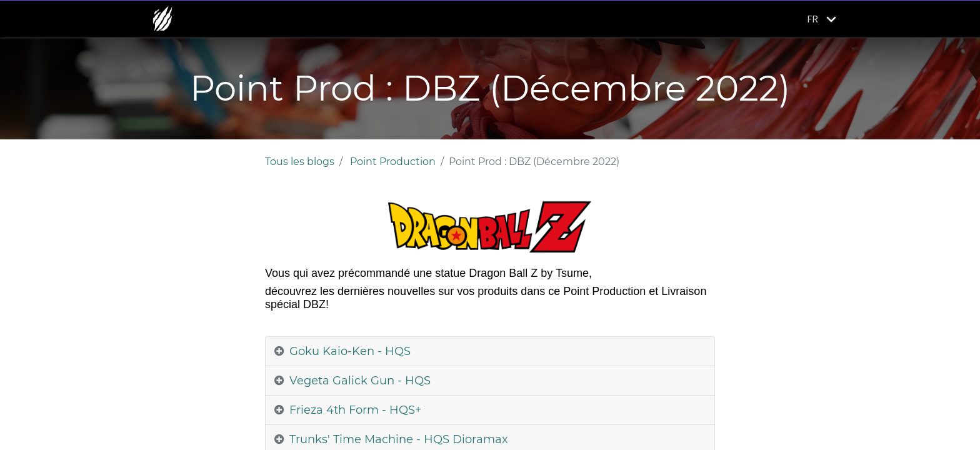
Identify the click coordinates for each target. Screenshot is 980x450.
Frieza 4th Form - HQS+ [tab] (355, 410)
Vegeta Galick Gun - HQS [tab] (360, 381)
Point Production (393, 162)
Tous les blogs (300, 162)
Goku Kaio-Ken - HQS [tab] (350, 351)
